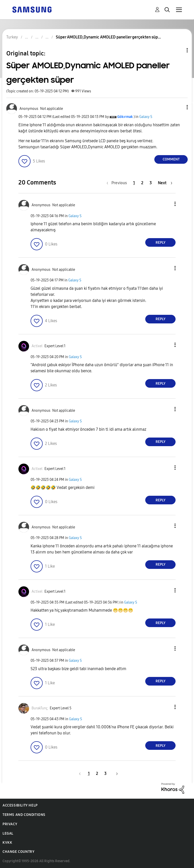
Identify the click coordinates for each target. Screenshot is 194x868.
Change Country (18, 852)
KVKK (7, 843)
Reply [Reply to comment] (161, 243)
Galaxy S (146, 117)
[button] (179, 107)
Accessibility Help (20, 805)
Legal (8, 833)
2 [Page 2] (142, 183)
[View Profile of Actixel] (37, 346)
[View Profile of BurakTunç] (40, 708)
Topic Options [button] (179, 50)
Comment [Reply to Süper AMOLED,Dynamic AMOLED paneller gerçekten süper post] (171, 159)
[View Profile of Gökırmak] (125, 117)
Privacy (10, 824)
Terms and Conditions (24, 815)
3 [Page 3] (151, 183)
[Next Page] (165, 183)
